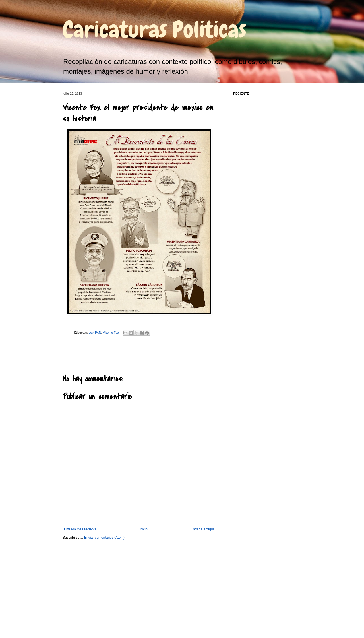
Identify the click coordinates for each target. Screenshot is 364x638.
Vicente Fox (111, 333)
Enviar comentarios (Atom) (104, 538)
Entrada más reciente (80, 529)
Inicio (144, 529)
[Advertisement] (93, 350)
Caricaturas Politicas (154, 30)
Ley (91, 333)
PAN (98, 333)
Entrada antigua (203, 529)
